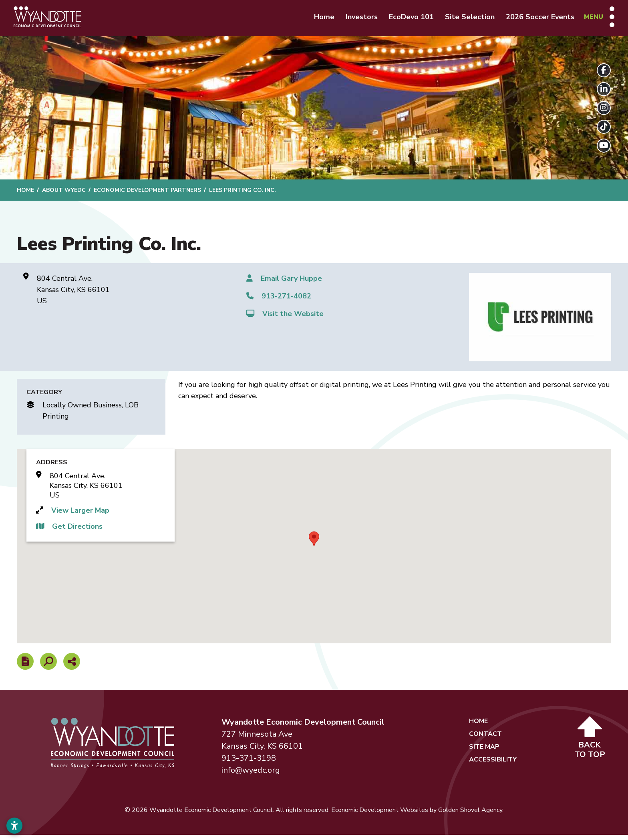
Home (318, 19)
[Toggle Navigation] (593, 19)
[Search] (48, 667)
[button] (314, 544)
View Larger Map (80, 516)
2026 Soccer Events (534, 19)
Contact (485, 739)
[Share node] (72, 667)
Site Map (484, 752)
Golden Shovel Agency (470, 815)
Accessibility (493, 765)
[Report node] (25, 667)
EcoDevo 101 (405, 19)
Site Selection (463, 19)
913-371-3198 (249, 763)
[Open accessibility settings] (14, 826)
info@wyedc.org (251, 775)
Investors (355, 19)
